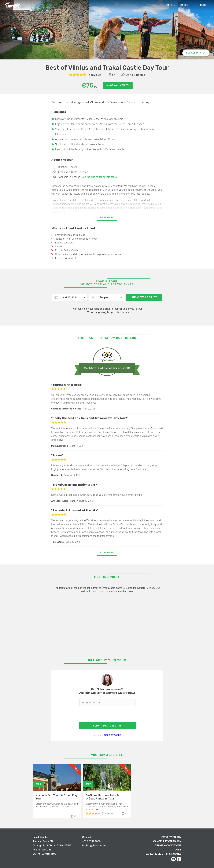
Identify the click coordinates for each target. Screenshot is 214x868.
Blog (203, 5)
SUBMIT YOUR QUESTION (107, 726)
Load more (107, 553)
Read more (107, 218)
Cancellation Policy (167, 841)
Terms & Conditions (168, 845)
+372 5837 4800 (112, 735)
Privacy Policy (171, 837)
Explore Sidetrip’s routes (163, 854)
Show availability (118, 85)
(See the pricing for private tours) (99, 177)
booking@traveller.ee (94, 845)
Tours (168, 5)
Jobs (178, 850)
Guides (184, 5)
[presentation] (107, 715)
